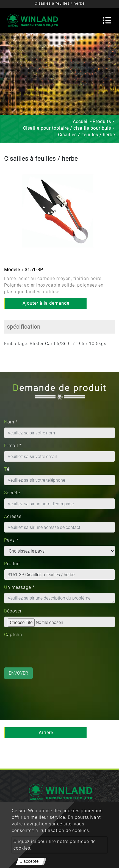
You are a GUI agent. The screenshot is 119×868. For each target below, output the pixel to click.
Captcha (13, 635)
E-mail (13, 446)
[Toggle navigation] (107, 20)
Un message (19, 587)
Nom (11, 422)
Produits (102, 122)
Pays (11, 540)
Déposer (13, 611)
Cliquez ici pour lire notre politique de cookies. (55, 845)
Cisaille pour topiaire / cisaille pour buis (67, 128)
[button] (8, 215)
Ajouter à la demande (46, 303)
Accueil (81, 122)
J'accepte (29, 861)
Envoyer (18, 673)
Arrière (46, 733)
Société (12, 493)
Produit (12, 564)
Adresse (13, 516)
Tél (7, 469)
